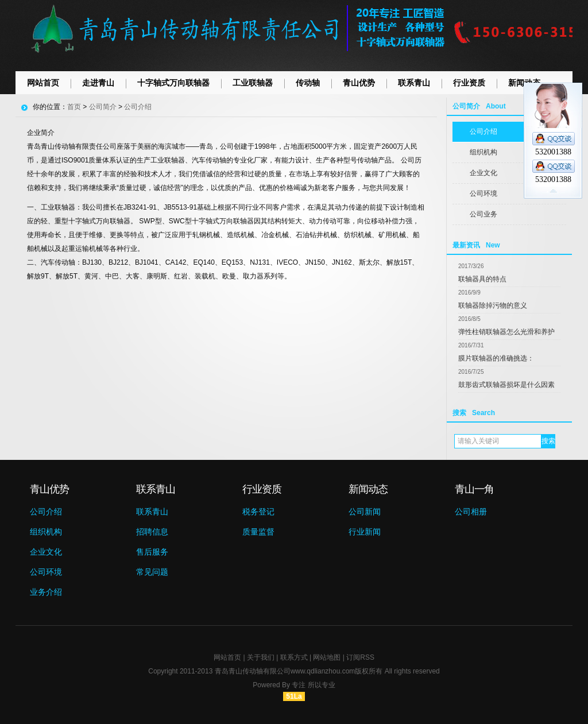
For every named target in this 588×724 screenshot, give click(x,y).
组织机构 (483, 152)
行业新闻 (365, 532)
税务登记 (258, 512)
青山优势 (359, 83)
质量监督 (258, 532)
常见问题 (152, 572)
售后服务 (152, 552)
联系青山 (414, 83)
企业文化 (483, 173)
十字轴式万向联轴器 (173, 83)
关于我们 (261, 657)
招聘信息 (152, 532)
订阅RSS (360, 657)
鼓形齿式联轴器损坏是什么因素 (506, 385)
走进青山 (98, 83)
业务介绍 (46, 592)
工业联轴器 (253, 83)
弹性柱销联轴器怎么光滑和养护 (506, 332)
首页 (74, 107)
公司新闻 (365, 512)
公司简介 (103, 107)
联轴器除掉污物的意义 (493, 305)
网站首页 (43, 83)
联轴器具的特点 (482, 279)
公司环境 (483, 193)
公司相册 (471, 512)
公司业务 (483, 214)
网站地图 (327, 657)
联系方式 (294, 657)
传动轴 (308, 83)
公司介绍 (483, 131)
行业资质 (469, 83)
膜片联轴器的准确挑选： (496, 358)
